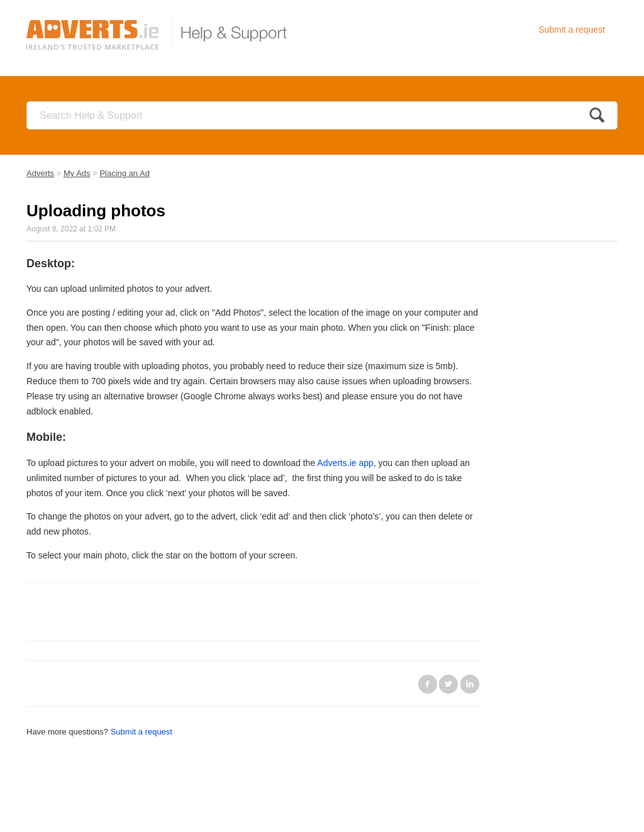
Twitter (448, 684)
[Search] (322, 115)
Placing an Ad (125, 173)
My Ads (77, 173)
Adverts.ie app (345, 463)
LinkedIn (470, 684)
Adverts (40, 173)
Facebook (428, 684)
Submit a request (572, 30)
